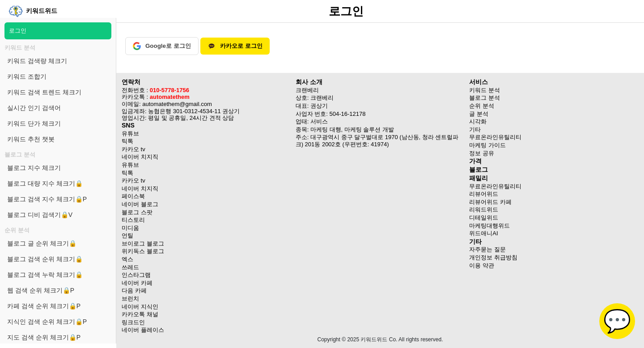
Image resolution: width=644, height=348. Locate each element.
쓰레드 (130, 267)
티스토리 (133, 220)
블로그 (479, 170)
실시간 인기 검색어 (34, 108)
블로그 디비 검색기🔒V (40, 215)
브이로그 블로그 (143, 244)
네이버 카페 (137, 283)
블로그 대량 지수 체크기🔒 (45, 183)
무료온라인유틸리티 (495, 186)
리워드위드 (484, 210)
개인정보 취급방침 (493, 257)
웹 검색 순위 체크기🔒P (41, 290)
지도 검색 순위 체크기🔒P (44, 337)
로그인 (18, 31)
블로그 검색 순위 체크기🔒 (45, 259)
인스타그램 (136, 275)
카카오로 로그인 (235, 46)
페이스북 (133, 196)
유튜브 (130, 134)
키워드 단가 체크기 (34, 123)
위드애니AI (483, 233)
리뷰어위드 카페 (490, 202)
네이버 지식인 (140, 307)
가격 (475, 161)
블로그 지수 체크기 (34, 168)
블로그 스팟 (137, 212)
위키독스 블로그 (143, 251)
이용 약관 (482, 265)
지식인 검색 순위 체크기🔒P (47, 322)
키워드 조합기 (27, 76)
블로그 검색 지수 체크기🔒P (47, 199)
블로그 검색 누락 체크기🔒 (45, 275)
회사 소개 (309, 82)
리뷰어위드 (484, 194)
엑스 (127, 259)
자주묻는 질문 (487, 249)
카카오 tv (133, 149)
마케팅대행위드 (489, 226)
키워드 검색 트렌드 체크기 (44, 92)
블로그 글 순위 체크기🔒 (42, 243)
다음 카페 (134, 291)
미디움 (130, 228)
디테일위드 (484, 218)
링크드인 (133, 322)
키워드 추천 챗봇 (31, 139)
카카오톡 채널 (140, 314)
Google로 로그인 (162, 46)
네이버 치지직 (140, 157)
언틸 (127, 236)
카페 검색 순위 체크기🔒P (44, 306)
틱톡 (127, 141)
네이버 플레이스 (143, 330)
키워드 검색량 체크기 (37, 61)
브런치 (130, 299)
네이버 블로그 (140, 204)
